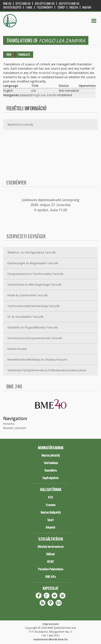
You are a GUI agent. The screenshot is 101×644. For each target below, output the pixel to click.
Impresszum (51, 624)
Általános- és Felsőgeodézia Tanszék (32, 252)
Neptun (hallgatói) (51, 512)
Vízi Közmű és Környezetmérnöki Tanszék (35, 338)
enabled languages (53, 73)
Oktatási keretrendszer (51, 546)
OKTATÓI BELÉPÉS (12, 7)
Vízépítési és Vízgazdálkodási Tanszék (33, 327)
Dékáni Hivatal (17, 349)
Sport (50, 520)
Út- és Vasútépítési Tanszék (26, 317)
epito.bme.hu (23, 4)
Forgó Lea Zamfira (45, 95)
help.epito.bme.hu (69, 4)
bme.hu (7, 4)
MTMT (50, 561)
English (74, 7)
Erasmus (51, 505)
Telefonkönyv (45, 7)
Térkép (61, 7)
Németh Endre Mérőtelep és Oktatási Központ (37, 359)
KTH (50, 497)
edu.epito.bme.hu (45, 4)
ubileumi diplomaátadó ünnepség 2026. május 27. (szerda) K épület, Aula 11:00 (51, 205)
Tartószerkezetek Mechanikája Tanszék (34, 306)
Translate (24, 55)
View (9, 55)
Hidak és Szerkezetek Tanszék (28, 295)
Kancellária (51, 470)
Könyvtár (51, 527)
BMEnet (50, 554)
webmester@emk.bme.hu (51, 639)
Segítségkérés (50, 478)
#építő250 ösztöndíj (20, 124)
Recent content (15, 428)
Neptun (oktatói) (51, 455)
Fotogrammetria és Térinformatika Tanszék (36, 274)
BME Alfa (50, 576)
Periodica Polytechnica (51, 569)
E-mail (29, 7)
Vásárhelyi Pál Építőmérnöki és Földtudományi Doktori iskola (47, 370)
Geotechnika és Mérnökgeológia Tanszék (35, 285)
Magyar (87, 7)
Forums (9, 424)
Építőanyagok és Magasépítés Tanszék (33, 263)
